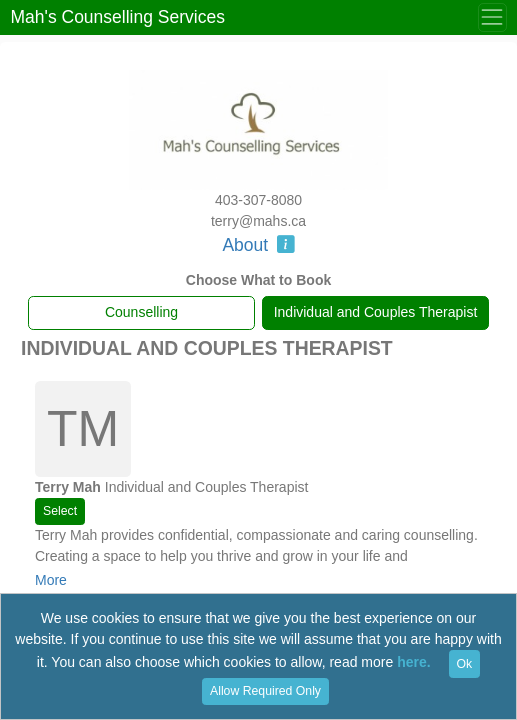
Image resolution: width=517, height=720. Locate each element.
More (51, 580)
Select (60, 511)
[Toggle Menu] (492, 17)
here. (413, 663)
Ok (465, 664)
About (258, 245)
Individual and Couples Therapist (376, 312)
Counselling (141, 312)
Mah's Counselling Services (118, 17)
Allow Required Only (265, 691)
